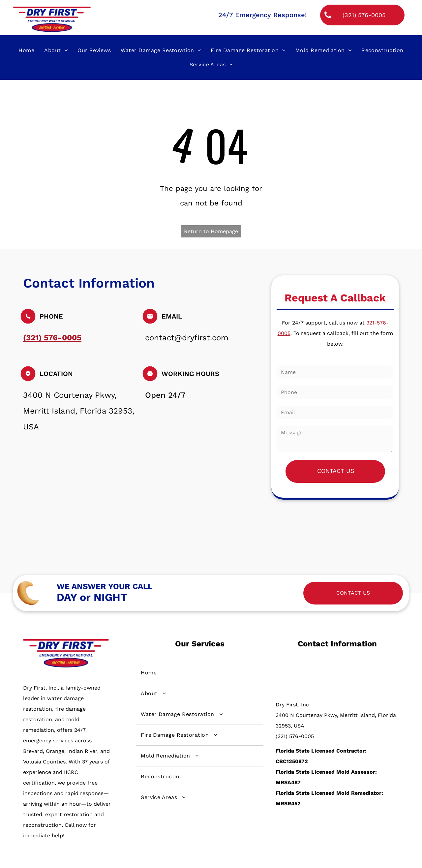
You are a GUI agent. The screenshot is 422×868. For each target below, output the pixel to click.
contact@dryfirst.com (187, 338)
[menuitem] (26, 50)
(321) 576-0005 (295, 736)
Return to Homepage (211, 231)
